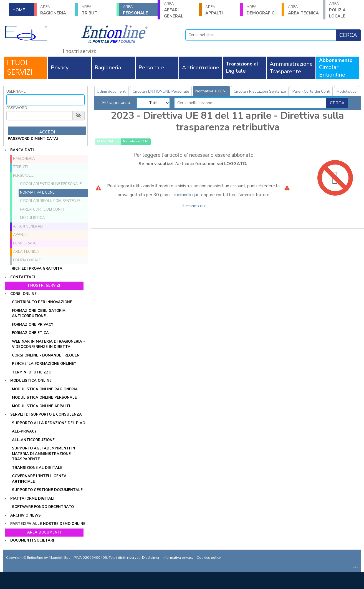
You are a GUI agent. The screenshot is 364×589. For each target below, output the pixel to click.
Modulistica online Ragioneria (45, 389)
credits (355, 567)
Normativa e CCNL (37, 193)
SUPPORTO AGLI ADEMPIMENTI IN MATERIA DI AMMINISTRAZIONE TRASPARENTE (44, 454)
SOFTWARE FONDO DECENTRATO (43, 507)
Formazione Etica (30, 333)
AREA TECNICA (304, 10)
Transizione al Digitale (37, 468)
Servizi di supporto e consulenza (46, 414)
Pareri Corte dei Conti (42, 209)
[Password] (40, 116)
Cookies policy (209, 558)
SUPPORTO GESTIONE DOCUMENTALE (47, 490)
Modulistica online (31, 381)
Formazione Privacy (33, 325)
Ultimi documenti (112, 91)
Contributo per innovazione (42, 302)
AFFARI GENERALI (180, 10)
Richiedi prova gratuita (37, 269)
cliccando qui (186, 195)
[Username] (46, 100)
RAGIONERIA (56, 10)
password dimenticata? (33, 139)
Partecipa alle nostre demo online (48, 524)
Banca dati (22, 150)
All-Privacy (24, 431)
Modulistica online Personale (44, 398)
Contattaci (23, 277)
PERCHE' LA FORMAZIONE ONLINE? (44, 364)
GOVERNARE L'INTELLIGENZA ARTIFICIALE (39, 479)
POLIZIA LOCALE (345, 10)
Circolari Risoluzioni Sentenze (50, 201)
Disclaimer (151, 558)
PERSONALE (139, 10)
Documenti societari (32, 540)
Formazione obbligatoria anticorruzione (39, 314)
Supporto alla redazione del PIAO (49, 423)
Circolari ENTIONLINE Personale (51, 184)
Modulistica (32, 218)
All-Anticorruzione (33, 440)
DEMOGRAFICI (262, 10)
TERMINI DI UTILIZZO (32, 372)
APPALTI (221, 10)
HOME (19, 10)
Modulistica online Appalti (41, 406)
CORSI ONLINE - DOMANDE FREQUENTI (48, 355)
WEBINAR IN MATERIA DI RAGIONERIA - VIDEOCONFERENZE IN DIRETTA (48, 344)
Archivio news (26, 515)
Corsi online (23, 294)
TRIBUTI (97, 10)
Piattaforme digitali (32, 499)
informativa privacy (178, 558)
